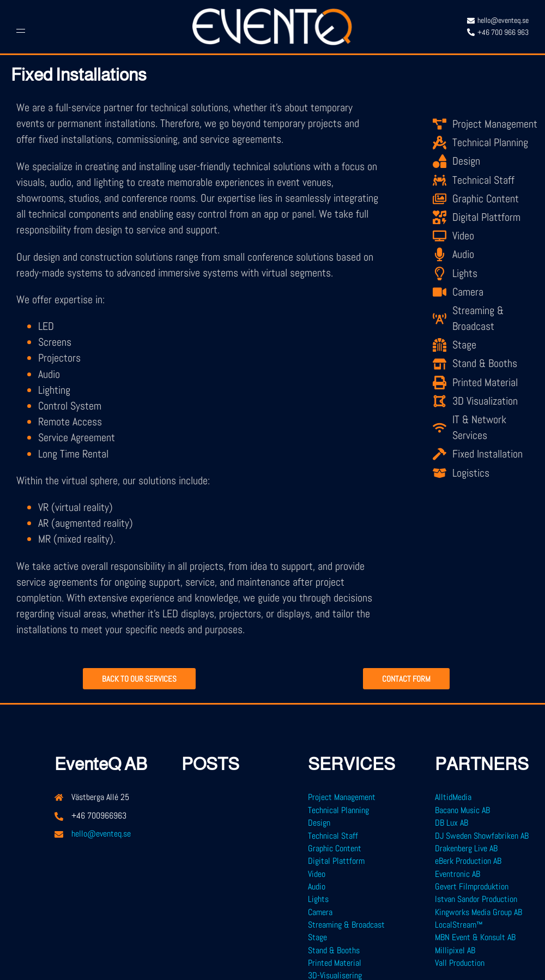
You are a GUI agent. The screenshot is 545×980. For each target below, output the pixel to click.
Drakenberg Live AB (466, 848)
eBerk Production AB (468, 861)
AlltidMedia (453, 797)
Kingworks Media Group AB (479, 912)
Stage (317, 937)
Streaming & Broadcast (346, 925)
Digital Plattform (336, 861)
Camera (320, 912)
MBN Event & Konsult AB (475, 937)
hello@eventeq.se (101, 834)
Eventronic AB (458, 874)
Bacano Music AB (462, 810)
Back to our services (139, 679)
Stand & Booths (334, 950)
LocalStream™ (459, 925)
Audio (317, 886)
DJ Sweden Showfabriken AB (482, 836)
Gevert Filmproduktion (472, 886)
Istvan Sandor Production (476, 899)
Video (317, 874)
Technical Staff (333, 836)
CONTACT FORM (406, 679)
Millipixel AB (455, 950)
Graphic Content (335, 848)
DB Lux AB (452, 823)
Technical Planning (338, 810)
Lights (318, 899)
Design (319, 823)
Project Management (342, 797)
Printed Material (335, 963)
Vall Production (460, 963)
